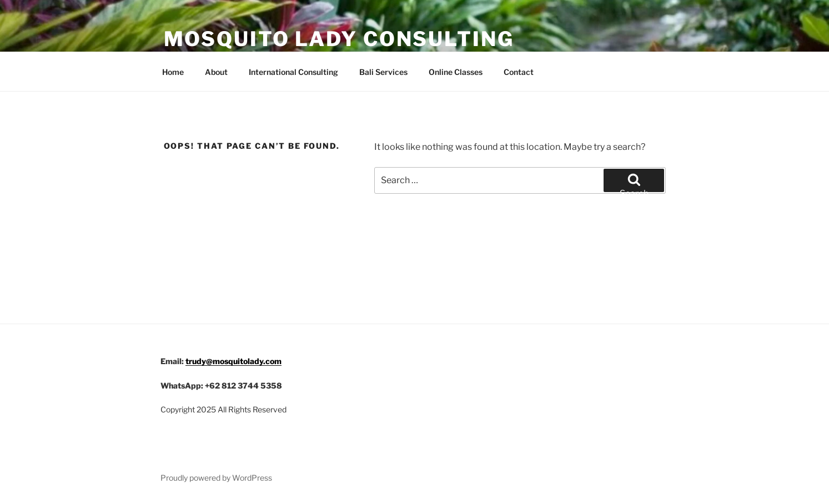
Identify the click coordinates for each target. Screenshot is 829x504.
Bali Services (383, 72)
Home (173, 72)
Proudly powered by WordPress (216, 478)
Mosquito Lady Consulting (339, 39)
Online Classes (456, 72)
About (216, 72)
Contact (519, 72)
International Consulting (293, 72)
